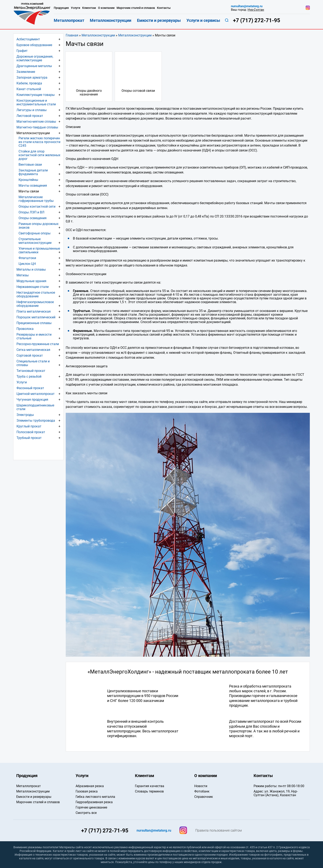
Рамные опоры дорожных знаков (39, 226)
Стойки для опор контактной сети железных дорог (39, 155)
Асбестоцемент (28, 39)
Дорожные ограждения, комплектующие (35, 58)
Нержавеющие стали (33, 287)
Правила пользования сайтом (219, 831)
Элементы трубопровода (36, 421)
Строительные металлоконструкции (35, 241)
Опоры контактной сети (37, 207)
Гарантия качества (150, 786)
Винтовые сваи (30, 165)
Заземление (26, 72)
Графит (22, 51)
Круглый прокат (29, 426)
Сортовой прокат (30, 355)
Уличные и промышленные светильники (39, 250)
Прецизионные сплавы (34, 323)
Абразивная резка (90, 786)
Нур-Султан (256, 10)
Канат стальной (29, 89)
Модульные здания (31, 281)
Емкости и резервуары (159, 20)
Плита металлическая (34, 311)
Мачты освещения (33, 186)
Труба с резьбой (29, 376)
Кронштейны (28, 180)
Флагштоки (27, 258)
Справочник (204, 797)
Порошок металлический (36, 317)
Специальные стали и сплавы (33, 363)
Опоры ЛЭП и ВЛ (31, 212)
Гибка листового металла (95, 797)
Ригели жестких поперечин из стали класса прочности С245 (39, 142)
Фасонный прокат (30, 388)
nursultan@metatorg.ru (247, 6)
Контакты (164, 8)
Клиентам (89, 8)
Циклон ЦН (27, 264)
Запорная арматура (32, 77)
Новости (201, 786)
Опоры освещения (33, 218)
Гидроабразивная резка (94, 802)
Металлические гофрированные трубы (36, 199)
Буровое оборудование (34, 45)
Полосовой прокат (31, 432)
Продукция (61, 8)
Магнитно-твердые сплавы (37, 127)
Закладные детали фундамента (33, 172)
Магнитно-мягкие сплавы (36, 122)
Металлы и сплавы (31, 269)
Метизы (23, 275)
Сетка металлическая (33, 350)
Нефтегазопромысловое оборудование (35, 304)
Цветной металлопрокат (36, 394)
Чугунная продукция (32, 400)
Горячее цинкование (91, 807)
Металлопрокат (69, 20)
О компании (106, 8)
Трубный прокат (29, 438)
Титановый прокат (31, 371)
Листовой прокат (30, 116)
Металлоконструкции (98, 35)
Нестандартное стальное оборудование (36, 294)
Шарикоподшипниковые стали (35, 407)
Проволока (25, 329)
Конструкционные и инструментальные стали (36, 102)
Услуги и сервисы (203, 20)
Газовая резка (87, 791)
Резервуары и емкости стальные (34, 336)
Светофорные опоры (35, 233)
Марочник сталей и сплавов (136, 8)
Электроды (25, 415)
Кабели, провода (29, 83)
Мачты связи (29, 191)
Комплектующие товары (36, 95)
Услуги (22, 382)
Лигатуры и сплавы (32, 110)
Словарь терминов (149, 791)
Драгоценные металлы (34, 66)
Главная (72, 35)
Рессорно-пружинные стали (38, 344)
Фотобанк (202, 791)
